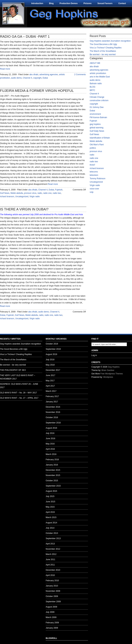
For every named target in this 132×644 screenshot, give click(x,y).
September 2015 (53, 486)
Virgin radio (35, 197)
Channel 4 (27, 78)
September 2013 (53, 538)
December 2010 (53, 570)
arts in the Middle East (100, 77)
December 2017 (53, 370)
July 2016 (50, 433)
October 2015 (52, 481)
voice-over (94, 189)
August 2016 (51, 428)
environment (95, 114)
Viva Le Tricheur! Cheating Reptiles (106, 48)
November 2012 (53, 549)
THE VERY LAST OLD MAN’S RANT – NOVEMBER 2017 (18, 377)
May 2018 (50, 365)
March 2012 (51, 554)
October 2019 (52, 344)
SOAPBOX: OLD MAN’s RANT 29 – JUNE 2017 (19, 386)
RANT (92, 165)
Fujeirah (59, 190)
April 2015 (50, 512)
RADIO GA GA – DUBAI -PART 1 (25, 36)
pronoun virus (30, 193)
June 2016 (50, 438)
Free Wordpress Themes (112, 374)
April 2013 (50, 544)
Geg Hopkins (114, 367)
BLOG (92, 87)
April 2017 (50, 386)
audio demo (16, 78)
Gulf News (5, 193)
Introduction (37, 3)
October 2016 (52, 417)
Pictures (87, 3)
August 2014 (51, 523)
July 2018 (50, 360)
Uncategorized (22, 197)
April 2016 (50, 449)
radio (40, 193)
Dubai (45, 78)
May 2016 (50, 444)
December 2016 (53, 407)
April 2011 (50, 565)
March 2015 (51, 517)
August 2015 (51, 491)
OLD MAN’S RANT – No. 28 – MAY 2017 (18, 393)
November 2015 (53, 475)
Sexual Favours (105, 3)
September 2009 (53, 602)
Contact (122, 3)
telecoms (94, 172)
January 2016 (52, 465)
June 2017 (50, 375)
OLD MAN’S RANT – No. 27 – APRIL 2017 (19, 398)
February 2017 (52, 396)
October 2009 (52, 596)
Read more (5, 69)
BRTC (92, 90)
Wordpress (108, 377)
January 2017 (52, 402)
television (94, 175)
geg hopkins (95, 124)
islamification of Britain (100, 138)
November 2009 (53, 591)
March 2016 (51, 454)
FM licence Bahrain (98, 117)
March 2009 (51, 617)
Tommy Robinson (98, 179)
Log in (94, 355)
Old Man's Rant (97, 145)
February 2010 (52, 581)
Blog (51, 3)
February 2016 (52, 460)
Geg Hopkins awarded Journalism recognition (110, 41)
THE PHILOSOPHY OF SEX (13, 370)
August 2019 (51, 354)
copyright (37, 78)
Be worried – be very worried (103, 54)
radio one (47, 193)
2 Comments (80, 74)
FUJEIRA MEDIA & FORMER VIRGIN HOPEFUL (37, 91)
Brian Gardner (108, 370)
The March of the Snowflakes (103, 51)
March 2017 (51, 391)
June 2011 (50, 559)
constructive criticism (99, 100)
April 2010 (50, 575)
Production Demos (69, 3)
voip (92, 192)
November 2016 (53, 412)
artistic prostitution (98, 73)
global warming (97, 128)
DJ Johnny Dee (97, 107)
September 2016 (53, 423)
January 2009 (52, 628)
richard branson (7, 197)
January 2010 (52, 586)
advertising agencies (49, 74)
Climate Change (97, 97)
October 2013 (52, 533)
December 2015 (53, 470)
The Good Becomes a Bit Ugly (103, 44)
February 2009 (52, 623)
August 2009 (51, 607)
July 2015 (50, 496)
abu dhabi (34, 74)
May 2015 (50, 507)
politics (93, 148)
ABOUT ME (95, 63)
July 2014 (50, 528)
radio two (57, 193)
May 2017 (50, 381)
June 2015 (50, 502)
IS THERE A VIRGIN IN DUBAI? (24, 209)
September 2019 (53, 349)
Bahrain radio (96, 83)
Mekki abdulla (17, 193)
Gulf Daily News (97, 131)
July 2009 (50, 612)
